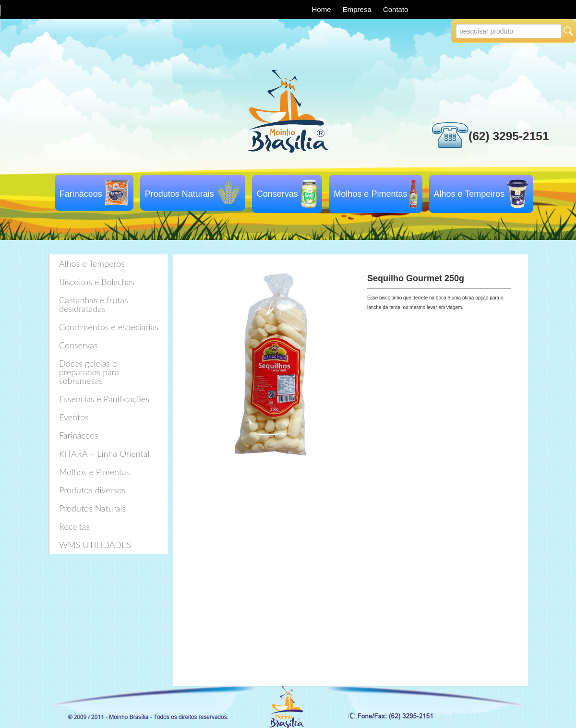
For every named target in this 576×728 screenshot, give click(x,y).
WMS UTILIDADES (95, 545)
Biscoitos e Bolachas (97, 282)
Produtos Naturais (180, 194)
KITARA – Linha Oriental (104, 454)
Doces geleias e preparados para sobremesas (89, 372)
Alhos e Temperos (92, 263)
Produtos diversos (92, 490)
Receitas (74, 526)
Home (323, 9)
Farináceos (81, 194)
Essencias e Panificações (104, 399)
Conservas (277, 194)
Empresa (358, 9)
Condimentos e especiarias (109, 327)
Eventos (74, 417)
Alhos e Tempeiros (469, 194)
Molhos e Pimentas (370, 194)
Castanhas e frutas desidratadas (94, 304)
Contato (396, 9)
